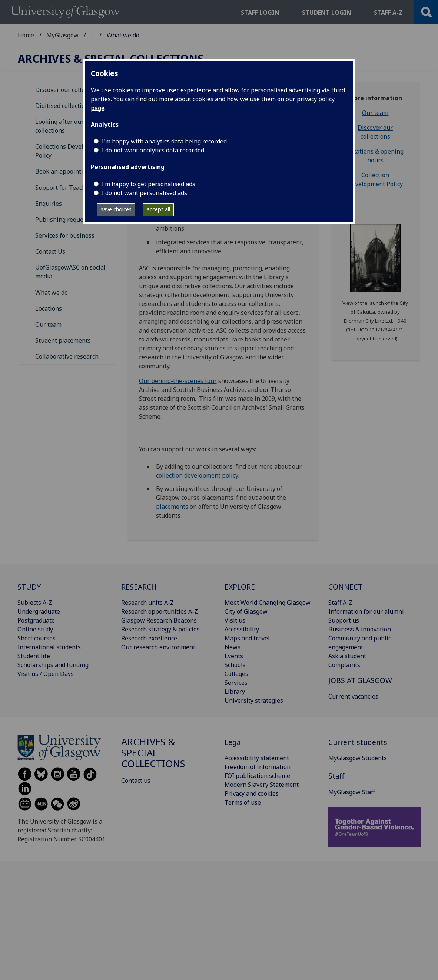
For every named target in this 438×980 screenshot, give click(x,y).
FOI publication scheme (257, 776)
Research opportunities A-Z (160, 611)
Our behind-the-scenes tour (178, 381)
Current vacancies (353, 696)
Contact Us (50, 251)
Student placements (63, 340)
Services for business (65, 235)
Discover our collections (68, 90)
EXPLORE (240, 587)
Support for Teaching (65, 188)
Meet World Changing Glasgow (268, 603)
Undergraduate (39, 611)
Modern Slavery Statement (262, 785)
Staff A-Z (340, 603)
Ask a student (347, 656)
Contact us (136, 781)
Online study (35, 629)
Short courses (36, 638)
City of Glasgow (246, 611)
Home (26, 35)
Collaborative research (67, 356)
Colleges (236, 674)
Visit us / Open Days (46, 674)
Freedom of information (258, 767)
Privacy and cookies (252, 793)
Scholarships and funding (53, 665)
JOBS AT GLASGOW (360, 680)
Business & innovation (360, 629)
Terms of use (243, 802)
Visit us (235, 620)
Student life (34, 656)
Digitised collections (63, 106)
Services (236, 683)
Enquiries (49, 204)
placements (172, 507)
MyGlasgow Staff (352, 792)
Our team (48, 324)
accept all (158, 209)
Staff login (260, 13)
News (233, 647)
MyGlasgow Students (358, 758)
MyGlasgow (62, 35)
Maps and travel (247, 638)
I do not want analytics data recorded (153, 150)
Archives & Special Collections (132, 35)
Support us (344, 620)
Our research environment (158, 647)
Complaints (344, 665)
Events (234, 656)
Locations (49, 308)
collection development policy (197, 475)
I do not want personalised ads (144, 193)
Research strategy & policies (160, 629)
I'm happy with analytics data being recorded (164, 141)
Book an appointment (65, 171)
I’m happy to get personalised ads (148, 184)
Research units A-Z (147, 603)
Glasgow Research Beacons (159, 620)
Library (235, 692)
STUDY (29, 587)
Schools (235, 665)
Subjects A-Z (35, 603)
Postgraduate (36, 620)
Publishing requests (63, 220)
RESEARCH (139, 587)
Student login (327, 13)
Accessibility (242, 629)
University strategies (254, 700)
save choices (116, 209)
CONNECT (345, 587)
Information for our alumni (366, 611)
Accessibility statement (257, 758)
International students (49, 647)
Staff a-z (388, 13)
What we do (52, 293)
